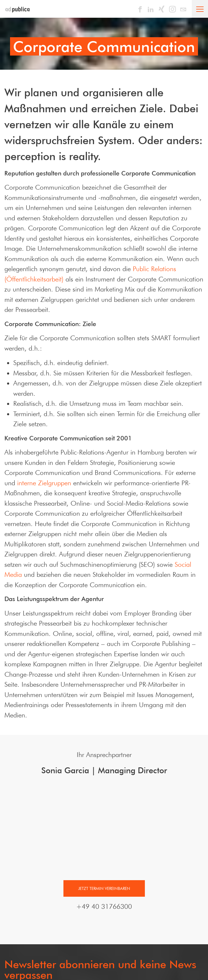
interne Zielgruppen (44, 483)
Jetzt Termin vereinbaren (104, 895)
